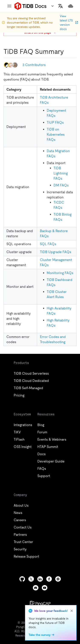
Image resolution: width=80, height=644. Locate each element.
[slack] (58, 579)
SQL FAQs (48, 244)
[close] (72, 611)
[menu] (9, 6)
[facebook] (49, 579)
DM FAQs (61, 185)
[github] (22, 579)
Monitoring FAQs (60, 273)
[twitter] (31, 579)
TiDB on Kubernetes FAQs (56, 134)
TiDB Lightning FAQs (61, 173)
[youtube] (45, 588)
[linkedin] (40, 579)
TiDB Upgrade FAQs (56, 252)
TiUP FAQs (55, 122)
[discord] (36, 588)
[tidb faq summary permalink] (67, 51)
